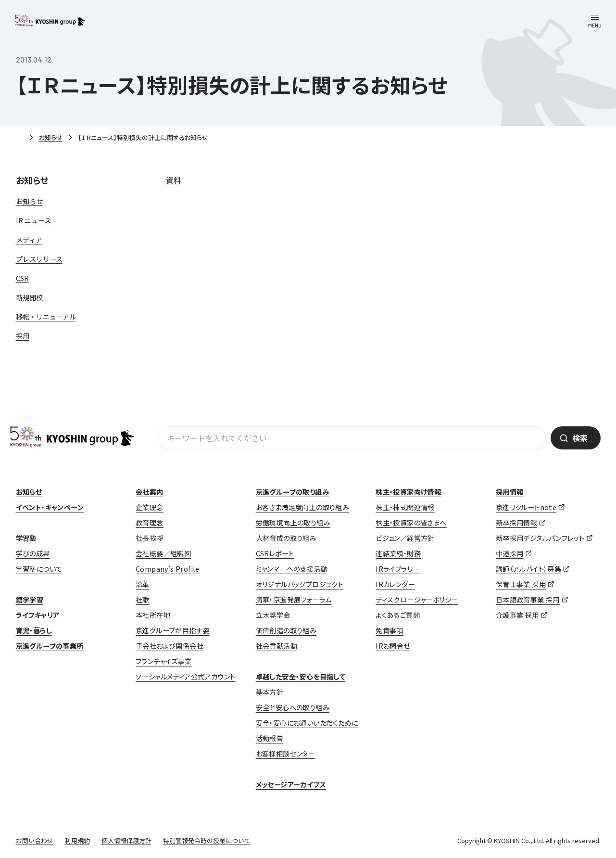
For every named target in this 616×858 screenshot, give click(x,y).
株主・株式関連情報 (405, 507)
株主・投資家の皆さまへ (411, 523)
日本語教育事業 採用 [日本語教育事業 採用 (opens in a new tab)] (528, 600)
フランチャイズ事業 (164, 661)
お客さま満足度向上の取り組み (303, 507)
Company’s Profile (168, 569)
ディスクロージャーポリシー (417, 600)
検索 (580, 438)
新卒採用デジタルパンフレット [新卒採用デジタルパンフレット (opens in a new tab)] (540, 538)
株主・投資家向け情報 (408, 492)
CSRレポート (275, 553)
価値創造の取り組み (286, 630)
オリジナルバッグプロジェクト (300, 584)
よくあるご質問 (398, 615)
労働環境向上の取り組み (293, 523)
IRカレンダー (395, 584)
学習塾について (39, 569)
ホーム (20, 138)
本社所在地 (153, 615)
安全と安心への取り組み (293, 707)
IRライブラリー (397, 569)
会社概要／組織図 (163, 553)
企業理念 (150, 507)
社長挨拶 (150, 538)
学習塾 (26, 538)
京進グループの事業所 (50, 646)
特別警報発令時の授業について (207, 840)
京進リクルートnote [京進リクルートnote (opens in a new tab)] (526, 507)
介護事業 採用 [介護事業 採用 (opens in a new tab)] (517, 615)
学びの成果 (33, 553)
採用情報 (510, 492)
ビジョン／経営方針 (405, 538)
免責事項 (390, 630)
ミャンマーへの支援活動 (292, 569)
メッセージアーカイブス (291, 784)
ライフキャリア (38, 615)
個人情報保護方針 (126, 840)
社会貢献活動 (277, 646)
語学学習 (30, 600)
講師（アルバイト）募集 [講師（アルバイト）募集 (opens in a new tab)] (528, 569)
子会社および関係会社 (170, 646)
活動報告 (270, 738)
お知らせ (51, 137)
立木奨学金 (273, 615)
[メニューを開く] (595, 21)
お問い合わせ (35, 840)
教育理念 (150, 523)
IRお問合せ (393, 646)
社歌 (143, 600)
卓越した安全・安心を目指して (301, 677)
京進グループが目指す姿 (172, 630)
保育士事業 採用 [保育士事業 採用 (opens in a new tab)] (521, 584)
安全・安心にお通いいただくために (307, 723)
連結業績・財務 (398, 553)
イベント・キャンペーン (50, 507)
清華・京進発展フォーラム (294, 600)
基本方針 (270, 692)
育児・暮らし (34, 630)
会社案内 (150, 492)
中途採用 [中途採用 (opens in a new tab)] (510, 553)
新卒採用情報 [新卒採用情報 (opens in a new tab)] (516, 523)
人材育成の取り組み (286, 538)
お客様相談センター (286, 754)
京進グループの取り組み (292, 492)
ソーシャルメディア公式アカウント (185, 677)
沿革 (143, 584)
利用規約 (77, 840)
